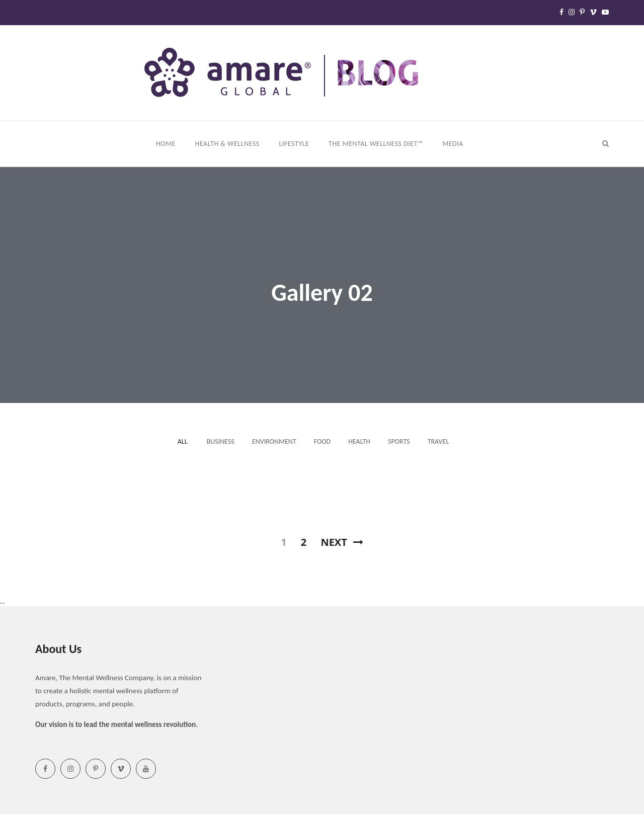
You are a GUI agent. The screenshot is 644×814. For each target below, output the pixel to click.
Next (342, 542)
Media (454, 144)
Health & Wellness (228, 144)
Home (167, 144)
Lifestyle (295, 144)
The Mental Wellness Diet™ (377, 144)
